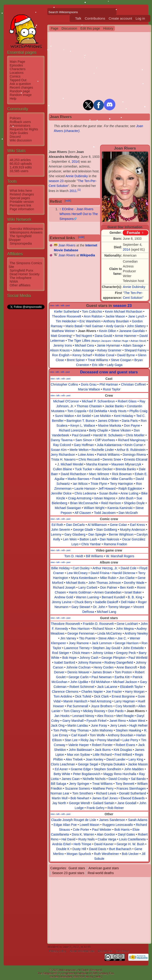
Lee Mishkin (103, 416)
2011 (73, 191)
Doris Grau (89, 384)
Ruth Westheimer (106, 854)
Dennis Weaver (78, 672)
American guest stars (104, 868)
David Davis (98, 849)
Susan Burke (108, 493)
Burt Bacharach (120, 849)
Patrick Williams (108, 455)
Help (13, 99)
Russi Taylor (112, 389)
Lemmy (56, 534)
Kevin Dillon (108, 331)
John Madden (134, 769)
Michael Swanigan (68, 508)
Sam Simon (84, 440)
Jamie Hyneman (109, 345)
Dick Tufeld (83, 696)
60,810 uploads (21, 164)
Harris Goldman (80, 592)
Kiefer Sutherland (67, 312)
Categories (58, 868)
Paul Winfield (138, 658)
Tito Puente (87, 638)
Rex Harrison (80, 629)
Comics (15, 76)
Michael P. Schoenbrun (98, 401)
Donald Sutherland (133, 793)
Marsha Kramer (97, 464)
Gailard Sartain (103, 803)
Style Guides (19, 133)
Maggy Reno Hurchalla (120, 774)
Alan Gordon (106, 834)
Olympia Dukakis (113, 764)
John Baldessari (80, 750)
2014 (127, 249)
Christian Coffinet (133, 384)
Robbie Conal (105, 355)
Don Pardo (116, 711)
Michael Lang (106, 612)
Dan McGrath (128, 513)
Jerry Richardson (63, 455)
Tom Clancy (72, 711)
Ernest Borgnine (123, 696)
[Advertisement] (26, 379)
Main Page (17, 62)
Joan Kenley (94, 759)
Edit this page (90, 28)
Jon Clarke (127, 578)
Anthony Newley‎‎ (136, 633)
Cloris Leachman (63, 764)
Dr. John (99, 607)
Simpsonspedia (21, 243)
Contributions (95, 18)
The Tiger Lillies (79, 341)
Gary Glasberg (75, 534)
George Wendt (79, 803)
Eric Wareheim (90, 321)
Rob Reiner (116, 808)
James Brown (102, 672)
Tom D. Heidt (74, 556)
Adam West (137, 721)
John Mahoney (102, 730)
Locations (17, 73)
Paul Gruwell (81, 435)
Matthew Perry (103, 788)
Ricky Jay (87, 740)
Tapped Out (18, 80)
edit (68, 201)
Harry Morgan (135, 692)
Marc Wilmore (99, 474)
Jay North (59, 803)
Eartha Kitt (122, 677)
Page (55, 28)
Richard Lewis (106, 793)
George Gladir (83, 530)
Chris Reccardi (89, 459)
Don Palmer (109, 587)
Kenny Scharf (82, 355)
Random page (20, 91)
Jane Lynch (136, 316)
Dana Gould (103, 336)
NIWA (14, 282)
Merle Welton (79, 450)
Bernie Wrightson (121, 534)
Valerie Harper (79, 745)
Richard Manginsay (132, 440)
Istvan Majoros (105, 498)
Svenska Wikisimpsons (26, 229)
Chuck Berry (83, 602)
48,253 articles (20, 160)
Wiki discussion (21, 140)
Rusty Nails (87, 839)
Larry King (136, 759)
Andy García (115, 326)
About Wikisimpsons (82, 951)
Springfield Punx (21, 270)
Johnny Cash (89, 658)
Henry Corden (104, 667)
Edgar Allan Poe (65, 825)
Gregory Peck (126, 653)
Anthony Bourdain (116, 321)
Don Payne (132, 426)
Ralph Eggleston (130, 489)
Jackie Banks (114, 406)
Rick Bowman (122, 474)
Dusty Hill (79, 849)
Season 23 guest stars (68, 873)
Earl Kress (138, 525)
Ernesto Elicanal (136, 459)
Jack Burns (103, 750)
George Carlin (79, 677)
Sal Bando (138, 779)
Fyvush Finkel (96, 721)
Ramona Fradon (115, 544)
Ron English (61, 355)
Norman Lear (60, 793)
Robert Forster (102, 745)
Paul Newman (102, 677)
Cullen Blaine (63, 469)
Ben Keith (127, 587)
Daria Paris (130, 421)
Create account (120, 18)
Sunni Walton (64, 416)
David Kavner (104, 844)
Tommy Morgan (119, 607)
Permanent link (20, 205)
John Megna (125, 629)
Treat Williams (98, 360)
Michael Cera (84, 345)
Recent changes (21, 87)
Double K (63, 849)
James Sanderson (112, 820)
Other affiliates (20, 285)
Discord (15, 137)
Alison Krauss (60, 350)
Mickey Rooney (94, 711)
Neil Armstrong (101, 701)
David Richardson (74, 474)
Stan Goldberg (107, 530)
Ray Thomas (80, 730)
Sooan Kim (59, 450)
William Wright (94, 508)
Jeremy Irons (63, 345)
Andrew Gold (64, 597)
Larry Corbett (88, 587)
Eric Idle (98, 365)
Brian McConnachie (84, 503)
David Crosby (118, 779)
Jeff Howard (107, 489)
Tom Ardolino (63, 696)
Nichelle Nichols (94, 779)
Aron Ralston (93, 316)
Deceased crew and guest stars (109, 372)
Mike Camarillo (122, 479)
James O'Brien (108, 421)
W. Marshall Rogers (120, 556)
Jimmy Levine (62, 602)
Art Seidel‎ (84, 416)
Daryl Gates (126, 834)
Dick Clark (101, 696)
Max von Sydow (79, 755)
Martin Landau (78, 725)
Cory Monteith (126, 706)
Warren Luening (87, 597)
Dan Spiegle (97, 534)
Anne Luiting (129, 493)
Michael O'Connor (66, 401)
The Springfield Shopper (20, 238)
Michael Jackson (125, 682)
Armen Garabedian (108, 592)
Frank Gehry (95, 808)
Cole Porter (81, 830)
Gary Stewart (81, 607)
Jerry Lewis (118, 725)
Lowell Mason (89, 825)
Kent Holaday (124, 416)
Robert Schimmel (82, 687)
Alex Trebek (74, 759)
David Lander (116, 759)
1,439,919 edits (21, 167)
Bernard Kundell (113, 597)
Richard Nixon (103, 629)
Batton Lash (88, 539)
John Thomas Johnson (105, 583)
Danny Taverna (62, 440)
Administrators (20, 126)
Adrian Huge (121, 341)
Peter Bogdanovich (87, 774)
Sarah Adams (138, 820)
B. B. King (135, 597)
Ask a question (20, 84)
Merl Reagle (125, 716)
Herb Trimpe (82, 844)
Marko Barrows (78, 479)
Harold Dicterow (124, 573)
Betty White (62, 774)
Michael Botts (76, 583)
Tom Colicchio (92, 312)
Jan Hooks (62, 716)
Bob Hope (69, 658)
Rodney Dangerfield (119, 662)
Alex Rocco (105, 716)
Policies (15, 118)
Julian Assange (83, 350)
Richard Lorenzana (72, 430)
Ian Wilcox (80, 484)
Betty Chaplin (99, 430)
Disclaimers (105, 951)
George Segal (88, 764)
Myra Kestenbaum (84, 578)
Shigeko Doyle (134, 503)
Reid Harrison (111, 503)
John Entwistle (133, 648)
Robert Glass (127, 401)
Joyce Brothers (102, 706)
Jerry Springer (79, 784)
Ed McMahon (101, 682)
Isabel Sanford (65, 662)
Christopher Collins (64, 384)
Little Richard (102, 755)
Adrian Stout (138, 341)
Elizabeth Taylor (132, 687)
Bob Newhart (80, 798)
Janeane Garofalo (132, 331)
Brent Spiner (76, 360)
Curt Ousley (81, 568)
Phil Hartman (109, 384)
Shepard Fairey (135, 350)
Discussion (69, 28)
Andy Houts (118, 411)
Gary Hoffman (84, 445)
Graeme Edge (81, 769)
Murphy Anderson (133, 530)
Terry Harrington (122, 484)
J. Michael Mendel (70, 464)
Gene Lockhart (127, 624)
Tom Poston (123, 672)
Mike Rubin (108, 578)
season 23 (56, 181)
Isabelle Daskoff (106, 602)
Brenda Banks (126, 469)
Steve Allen (106, 638)
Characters (18, 69)
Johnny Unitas (103, 653)
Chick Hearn (81, 653)
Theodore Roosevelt (66, 316)
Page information (22, 209)
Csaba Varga (107, 839)
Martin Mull (60, 798)
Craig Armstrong (80, 498)
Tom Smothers (83, 793)
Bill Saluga (59, 784)
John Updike (79, 682)
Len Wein (70, 539)
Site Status (122, 951)
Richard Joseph (64, 587)
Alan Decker (104, 469)
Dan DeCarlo (76, 525)
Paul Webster (102, 830)
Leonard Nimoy (83, 716)
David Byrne (126, 355)
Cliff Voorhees (105, 440)
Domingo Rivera (134, 455)
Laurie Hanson (85, 489)
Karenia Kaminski (120, 508)
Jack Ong (58, 725)
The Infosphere (21, 278)
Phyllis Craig (138, 411)
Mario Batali (74, 326)
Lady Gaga (115, 365)
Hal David (68, 839)
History (108, 28)
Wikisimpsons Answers (26, 232)
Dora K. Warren (83, 834)
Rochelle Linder (103, 450)
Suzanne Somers (77, 788)
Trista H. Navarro (63, 459)
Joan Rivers (67, 245)
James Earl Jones (105, 798)
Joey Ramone (79, 643)
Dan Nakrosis (110, 539)
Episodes (16, 65)
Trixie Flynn (99, 484)
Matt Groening (61, 336)
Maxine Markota (110, 426)
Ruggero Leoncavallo (118, 825)
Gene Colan (118, 525)
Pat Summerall (77, 706)
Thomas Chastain (89, 406)
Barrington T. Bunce (81, 421)
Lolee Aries (86, 455)
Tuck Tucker (84, 469)
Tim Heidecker (66, 321)
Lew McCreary (77, 573)
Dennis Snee (112, 459)
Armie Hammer (126, 336)
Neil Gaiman (94, 326)
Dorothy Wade (134, 583)
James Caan (71, 779)
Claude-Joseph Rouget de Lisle (73, 820)
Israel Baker (133, 592)
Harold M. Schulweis (108, 435)
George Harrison (127, 643)
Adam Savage (133, 345)
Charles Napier (92, 692)
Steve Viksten (121, 430)
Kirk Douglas (123, 750)
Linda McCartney (110, 633)
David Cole (128, 568)
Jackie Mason (115, 316)
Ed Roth (57, 525)
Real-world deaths (101, 873)
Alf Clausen (83, 513)
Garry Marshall (73, 721)
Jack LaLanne (107, 687)
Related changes (22, 194)
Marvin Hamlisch (75, 701)
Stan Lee (71, 740)
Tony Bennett (125, 784)
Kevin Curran (134, 445)
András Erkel (61, 844)
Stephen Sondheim (108, 769)
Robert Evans (125, 745)
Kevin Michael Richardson (124, 312)
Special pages (20, 198)
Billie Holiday (60, 568)
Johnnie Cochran (78, 667)
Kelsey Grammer (109, 350)
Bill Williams (94, 556)
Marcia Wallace (89, 389)
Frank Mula (100, 479)
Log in (140, 18)
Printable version (22, 202)
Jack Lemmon (102, 643)
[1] (79, 190)
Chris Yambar (91, 544)
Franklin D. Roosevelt (98, 624)
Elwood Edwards (133, 798)
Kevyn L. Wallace (83, 426)
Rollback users (20, 122)
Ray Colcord (62, 445)
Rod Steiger (61, 653)
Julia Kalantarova (109, 445)
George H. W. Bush (130, 844)
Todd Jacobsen (105, 513)
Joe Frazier (114, 692)
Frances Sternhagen (131, 788)
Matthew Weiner (63, 331)
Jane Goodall (127, 803)
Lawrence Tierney (77, 648)
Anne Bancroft (127, 667)
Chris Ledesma (85, 493)
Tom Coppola (77, 411)
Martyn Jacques (101, 341)
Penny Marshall (109, 740)
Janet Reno (118, 721)
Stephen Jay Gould (106, 648)
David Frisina (100, 573)
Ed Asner (61, 769)
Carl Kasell (79, 735)
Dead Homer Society (25, 274)
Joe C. (122, 638)
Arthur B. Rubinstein (131, 450)
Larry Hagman (125, 701)
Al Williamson (97, 525)
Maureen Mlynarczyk (126, 464)
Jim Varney (68, 638)
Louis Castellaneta (132, 839)
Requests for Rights (24, 129)
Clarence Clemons (65, 692)
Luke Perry (130, 740)
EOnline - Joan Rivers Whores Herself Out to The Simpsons (79, 214)
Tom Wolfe (97, 735)
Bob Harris (122, 830)
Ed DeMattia (98, 411)
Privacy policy (58, 951)
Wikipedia (88, 255)
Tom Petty (60, 730)
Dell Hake (128, 602)
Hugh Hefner (139, 725)
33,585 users (19, 171)
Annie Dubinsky (134, 287)
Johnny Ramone (90, 662)
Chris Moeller (135, 435)
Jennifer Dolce (61, 493)
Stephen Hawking (128, 730)
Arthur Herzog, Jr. (105, 568)
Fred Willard (123, 755)
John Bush (126, 498)
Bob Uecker (130, 854)
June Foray (99, 725)
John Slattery (136, 326)
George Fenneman (81, 633)
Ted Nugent (84, 336)
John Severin (61, 530)
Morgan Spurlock (79, 854)
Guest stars (77, 868)
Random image (21, 95)
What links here (21, 191)
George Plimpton (113, 658)
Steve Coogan (121, 360)
